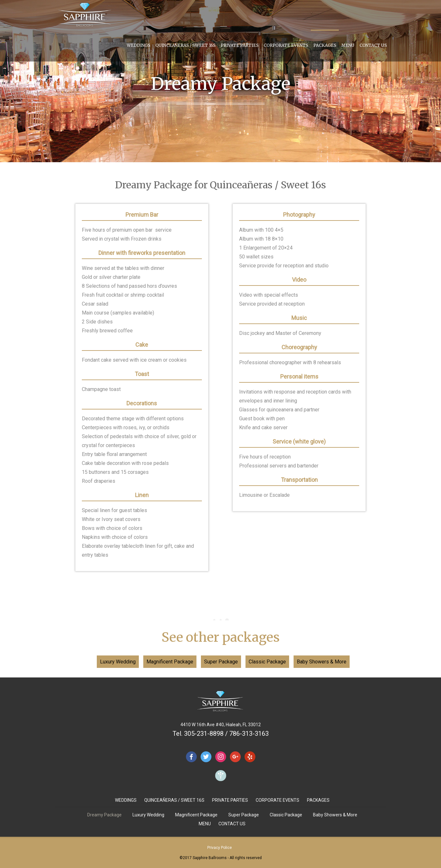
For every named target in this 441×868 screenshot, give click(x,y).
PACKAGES (325, 45)
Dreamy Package (104, 815)
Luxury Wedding (118, 662)
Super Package (221, 662)
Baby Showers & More (322, 662)
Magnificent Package (170, 662)
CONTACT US (373, 45)
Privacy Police (220, 848)
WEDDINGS (139, 45)
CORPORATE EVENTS (286, 45)
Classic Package (267, 662)
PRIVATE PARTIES (240, 45)
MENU (348, 45)
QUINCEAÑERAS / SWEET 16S (185, 45)
